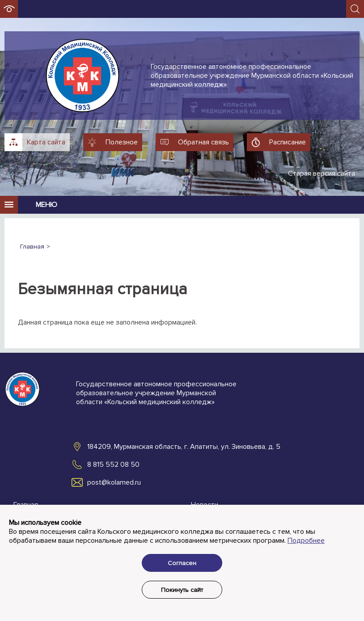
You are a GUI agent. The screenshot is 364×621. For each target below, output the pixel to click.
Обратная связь (203, 142)
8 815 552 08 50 (113, 465)
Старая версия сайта (322, 173)
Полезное (122, 142)
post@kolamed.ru (114, 482)
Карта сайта (46, 142)
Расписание (288, 142)
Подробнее (306, 541)
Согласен (182, 563)
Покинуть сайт (182, 590)
